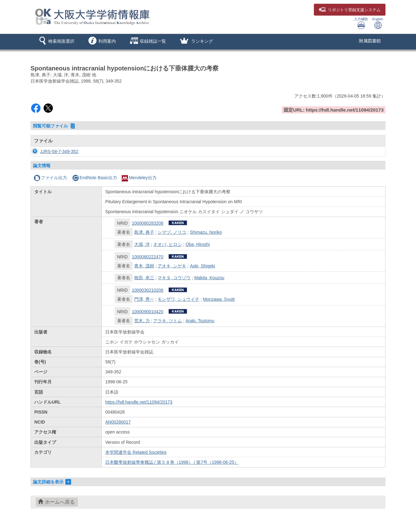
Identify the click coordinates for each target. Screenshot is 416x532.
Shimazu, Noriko (206, 232)
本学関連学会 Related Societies (136, 452)
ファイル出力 (50, 178)
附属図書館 (370, 41)
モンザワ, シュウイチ (178, 299)
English (378, 23)
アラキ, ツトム (168, 321)
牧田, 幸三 (144, 278)
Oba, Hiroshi (198, 244)
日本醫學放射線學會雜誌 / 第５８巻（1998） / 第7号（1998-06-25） (172, 462)
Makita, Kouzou (209, 278)
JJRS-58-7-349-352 (53, 151)
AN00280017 (118, 422)
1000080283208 (147, 223)
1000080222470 (147, 257)
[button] (56, 42)
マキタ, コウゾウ (174, 278)
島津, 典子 (144, 232)
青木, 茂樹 (144, 266)
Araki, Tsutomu (200, 321)
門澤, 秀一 (144, 299)
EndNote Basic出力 (95, 178)
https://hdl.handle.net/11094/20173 (139, 402)
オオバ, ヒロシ (168, 244)
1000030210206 (147, 290)
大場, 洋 (142, 244)
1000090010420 (147, 312)
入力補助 (361, 23)
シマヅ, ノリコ (172, 232)
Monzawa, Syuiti (219, 299)
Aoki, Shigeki (203, 266)
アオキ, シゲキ (172, 266)
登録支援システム (350, 10)
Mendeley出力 (139, 178)
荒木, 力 (142, 321)
